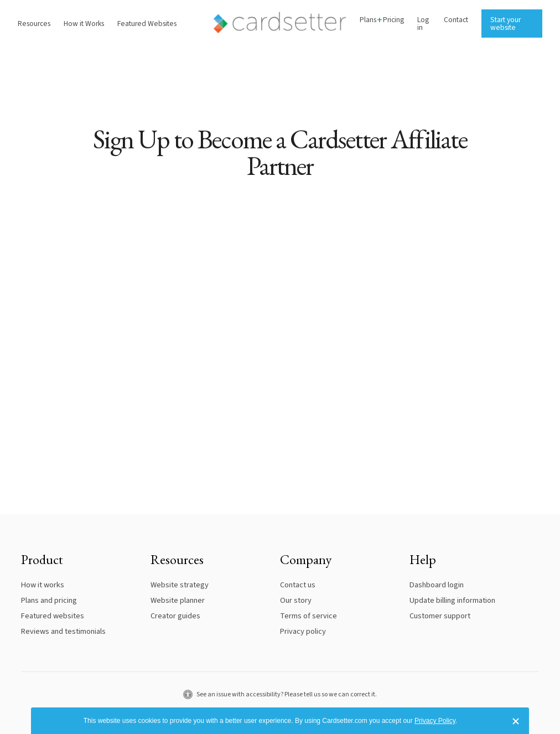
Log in (423, 24)
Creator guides (175, 616)
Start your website (505, 24)
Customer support (440, 616)
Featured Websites (147, 24)
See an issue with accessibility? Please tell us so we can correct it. (280, 694)
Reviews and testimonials (63, 631)
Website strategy (180, 585)
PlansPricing (382, 20)
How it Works (84, 24)
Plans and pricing (49, 600)
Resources (34, 24)
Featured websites (53, 616)
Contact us (298, 585)
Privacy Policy (435, 721)
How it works (43, 585)
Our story (296, 600)
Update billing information (452, 600)
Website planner (178, 600)
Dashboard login (437, 585)
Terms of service (308, 616)
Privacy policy (303, 631)
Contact (456, 20)
